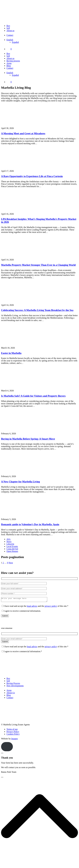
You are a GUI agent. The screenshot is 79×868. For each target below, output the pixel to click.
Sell (8, 28)
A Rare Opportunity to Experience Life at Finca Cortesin (32, 176)
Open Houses (12, 551)
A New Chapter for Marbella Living (20, 482)
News (9, 542)
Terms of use (12, 730)
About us (10, 31)
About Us (11, 694)
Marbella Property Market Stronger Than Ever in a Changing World (38, 265)
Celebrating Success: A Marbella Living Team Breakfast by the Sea (37, 310)
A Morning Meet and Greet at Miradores (23, 133)
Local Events (12, 546)
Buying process (13, 61)
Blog (9, 66)
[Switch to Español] (15, 42)
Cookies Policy (13, 735)
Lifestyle (10, 544)
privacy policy (51, 607)
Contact (10, 35)
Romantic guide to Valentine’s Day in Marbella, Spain (30, 524)
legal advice (32, 607)
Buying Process (13, 684)
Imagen (14, 739)
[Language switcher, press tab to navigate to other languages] (10, 40)
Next (11, 563)
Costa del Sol (12, 549)
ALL (9, 539)
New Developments (15, 687)
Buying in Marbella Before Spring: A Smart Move (28, 439)
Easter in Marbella (11, 353)
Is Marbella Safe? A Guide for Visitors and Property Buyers (33, 396)
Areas (9, 63)
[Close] (2, 754)
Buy (8, 26)
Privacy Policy (13, 732)
